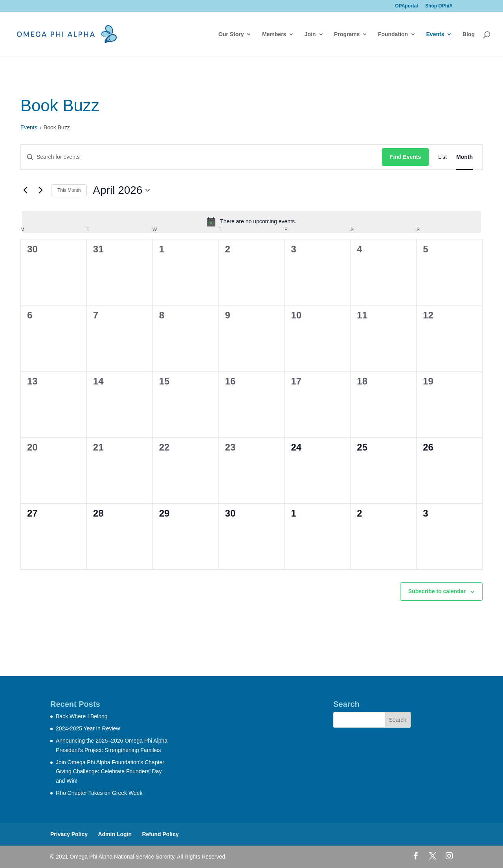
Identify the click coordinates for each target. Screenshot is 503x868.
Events (435, 34)
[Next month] (40, 190)
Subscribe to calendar (437, 591)
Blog (469, 34)
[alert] (251, 222)
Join (310, 34)
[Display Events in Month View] (464, 157)
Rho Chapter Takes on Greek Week (99, 793)
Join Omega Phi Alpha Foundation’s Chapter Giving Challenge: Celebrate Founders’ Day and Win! (110, 772)
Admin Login (115, 834)
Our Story (231, 34)
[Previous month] (25, 190)
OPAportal (406, 6)
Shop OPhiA (439, 6)
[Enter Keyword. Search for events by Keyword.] (201, 157)
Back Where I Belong (82, 716)
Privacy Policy (69, 834)
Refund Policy (160, 834)
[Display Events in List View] (442, 157)
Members (274, 34)
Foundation (393, 34)
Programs (347, 34)
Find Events (405, 157)
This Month (69, 190)
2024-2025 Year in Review (88, 728)
